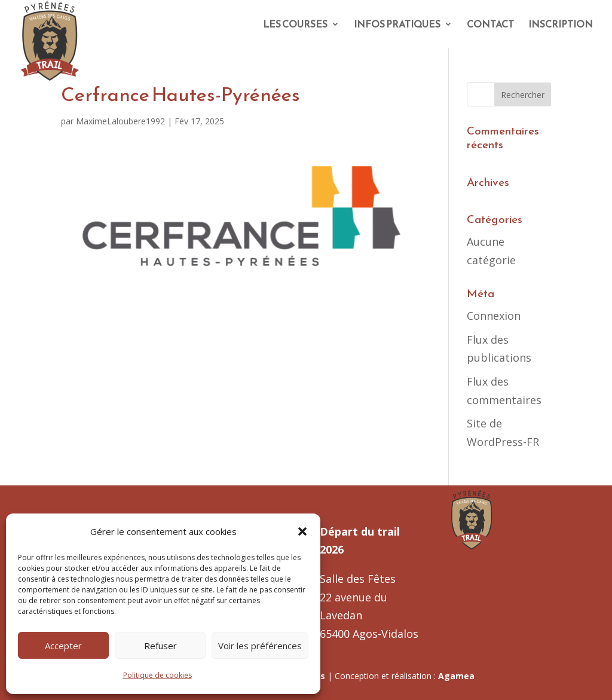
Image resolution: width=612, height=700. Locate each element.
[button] (302, 531)
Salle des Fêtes (358, 579)
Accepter (63, 646)
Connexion (494, 316)
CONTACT (490, 25)
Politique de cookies (157, 675)
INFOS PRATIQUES (397, 25)
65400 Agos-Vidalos (369, 634)
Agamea (456, 676)
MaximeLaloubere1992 (120, 121)
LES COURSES (295, 25)
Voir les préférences (260, 646)
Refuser (160, 646)
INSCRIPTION (561, 25)
